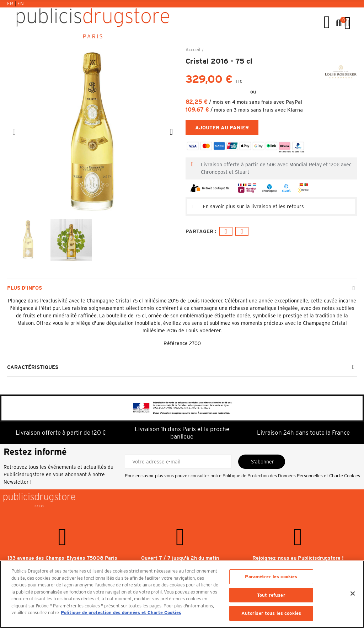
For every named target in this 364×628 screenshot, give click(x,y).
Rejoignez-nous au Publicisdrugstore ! (298, 558)
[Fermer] (353, 594)
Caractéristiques (33, 367)
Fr (11, 4)
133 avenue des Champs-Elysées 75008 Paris (62, 558)
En (21, 4)
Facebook (226, 232)
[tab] (271, 206)
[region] (182, 594)
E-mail (242, 232)
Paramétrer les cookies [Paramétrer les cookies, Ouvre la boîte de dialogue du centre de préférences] (271, 577)
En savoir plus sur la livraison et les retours (253, 206)
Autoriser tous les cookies (271, 613)
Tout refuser (271, 595)
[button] (14, 132)
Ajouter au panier (222, 128)
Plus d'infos (25, 288)
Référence (176, 343)
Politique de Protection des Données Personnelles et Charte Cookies (291, 476)
